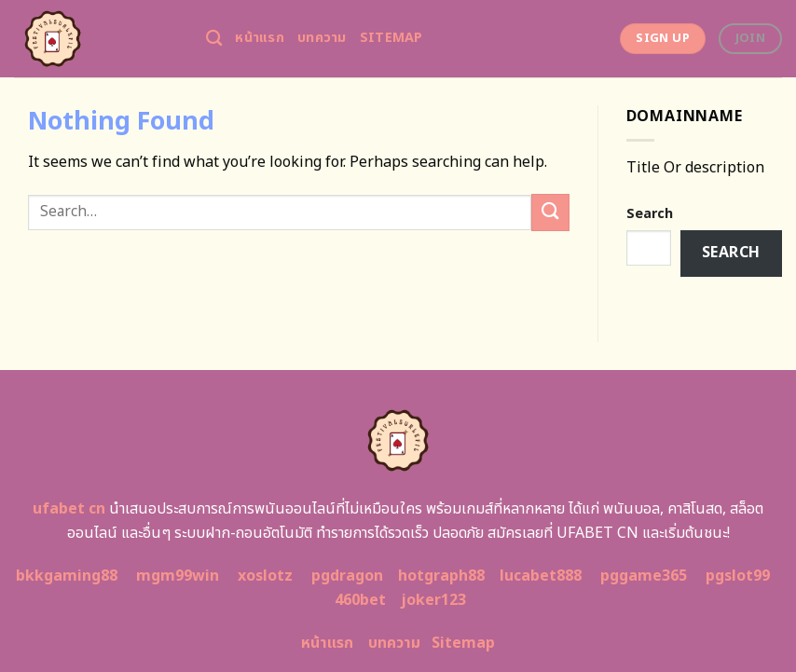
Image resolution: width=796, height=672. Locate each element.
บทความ (322, 38)
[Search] (214, 39)
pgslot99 (738, 576)
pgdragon (347, 576)
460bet (360, 600)
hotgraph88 (441, 576)
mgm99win (178, 576)
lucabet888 (541, 576)
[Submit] (550, 212)
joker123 (433, 600)
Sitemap (391, 38)
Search (650, 214)
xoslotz (265, 576)
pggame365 (644, 576)
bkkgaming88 (67, 576)
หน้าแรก (260, 38)
